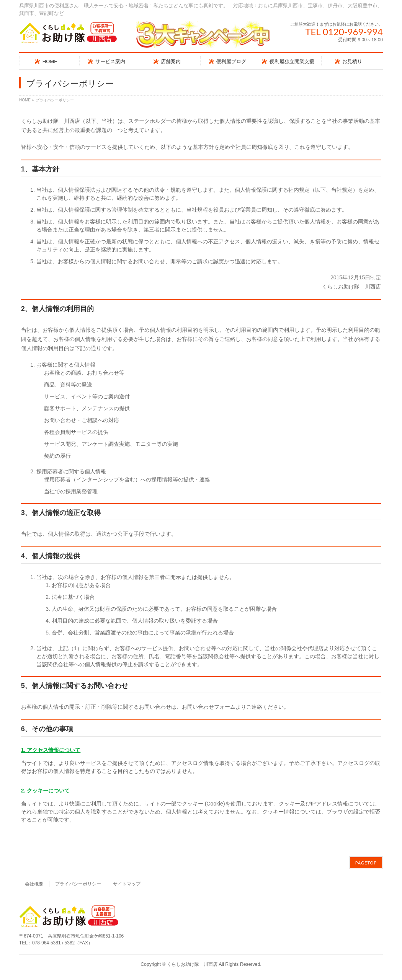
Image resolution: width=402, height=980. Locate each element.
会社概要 (34, 884)
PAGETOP (366, 863)
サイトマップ (127, 884)
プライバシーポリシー (78, 884)
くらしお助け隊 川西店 (192, 964)
